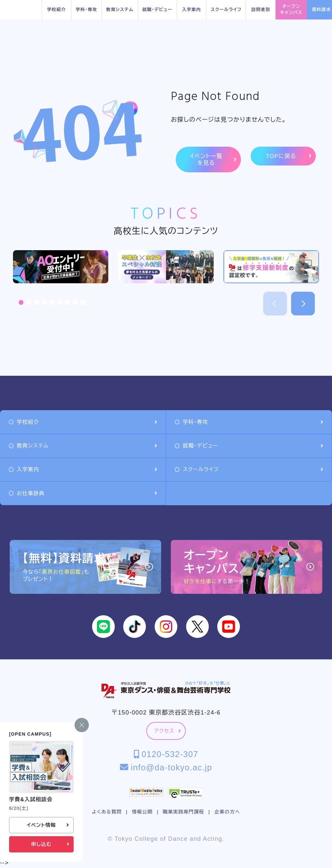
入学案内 (191, 10)
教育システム (120, 10)
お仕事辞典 (83, 493)
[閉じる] (82, 725)
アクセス (167, 731)
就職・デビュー (157, 10)
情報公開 (142, 812)
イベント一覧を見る (213, 159)
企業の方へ (227, 812)
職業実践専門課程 (183, 812)
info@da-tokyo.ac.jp (166, 767)
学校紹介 (56, 10)
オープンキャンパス (291, 9)
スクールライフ (226, 10)
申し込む (50, 844)
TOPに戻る (289, 156)
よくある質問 (107, 812)
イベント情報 (48, 825)
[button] (21, 302)
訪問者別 (261, 10)
